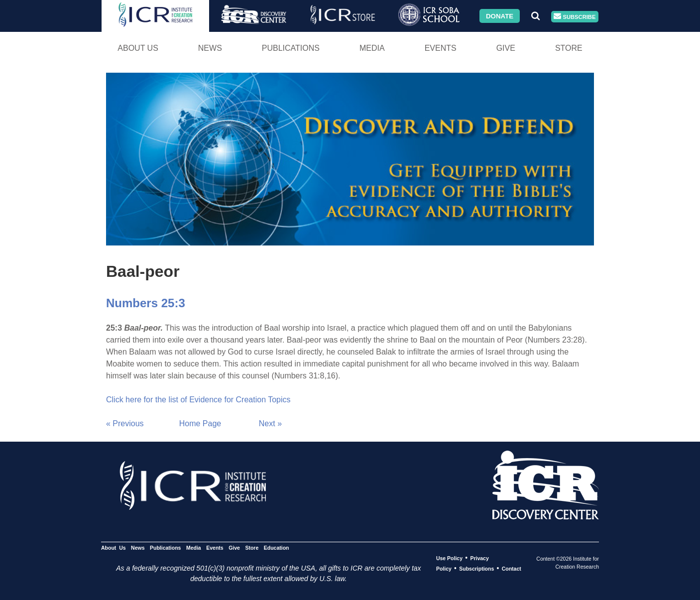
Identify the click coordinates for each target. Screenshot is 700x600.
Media (372, 48)
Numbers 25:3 (146, 303)
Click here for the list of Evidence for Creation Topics (198, 400)
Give (506, 48)
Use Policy (449, 558)
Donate (500, 16)
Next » (270, 423)
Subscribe (575, 17)
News (210, 48)
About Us (138, 48)
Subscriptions (476, 569)
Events (441, 48)
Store (569, 48)
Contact (512, 569)
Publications (291, 48)
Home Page (200, 423)
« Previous (125, 423)
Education (277, 548)
